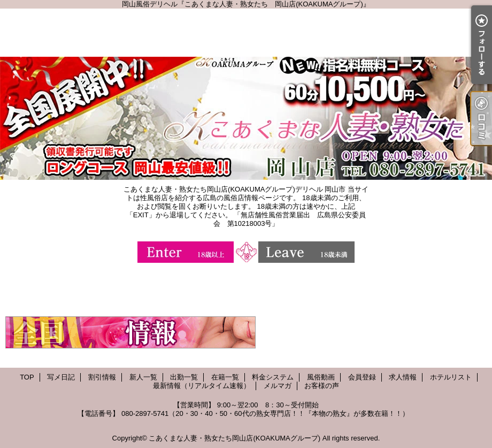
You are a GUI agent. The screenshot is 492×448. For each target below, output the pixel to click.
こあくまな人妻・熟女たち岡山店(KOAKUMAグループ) (235, 438)
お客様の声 (322, 386)
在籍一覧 (225, 377)
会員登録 (362, 377)
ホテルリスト (451, 377)
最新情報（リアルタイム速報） (202, 386)
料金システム (273, 377)
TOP (27, 377)
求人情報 (403, 377)
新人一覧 (143, 377)
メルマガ (278, 386)
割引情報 (102, 377)
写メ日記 (61, 377)
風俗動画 (321, 377)
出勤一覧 (184, 377)
